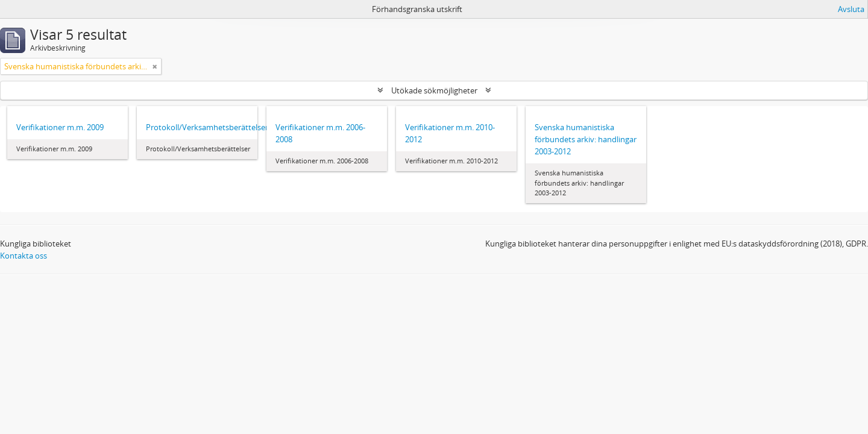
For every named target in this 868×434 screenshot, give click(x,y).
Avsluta (851, 9)
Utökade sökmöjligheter (434, 90)
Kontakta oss (24, 256)
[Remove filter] (155, 66)
